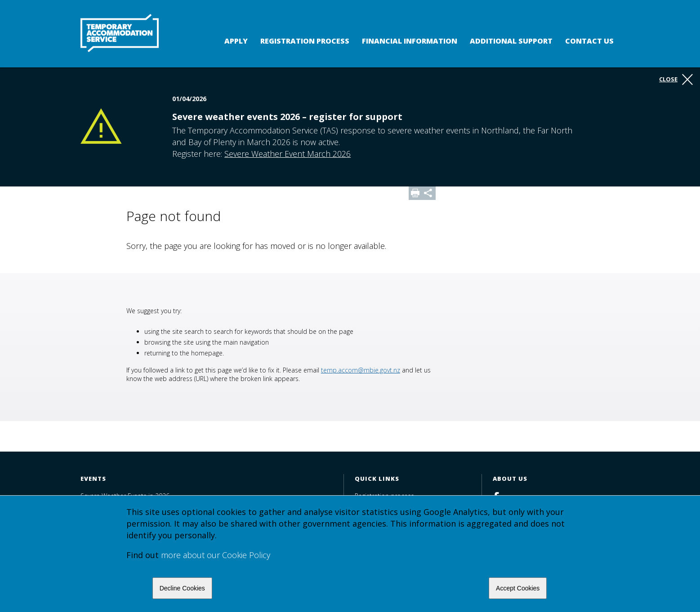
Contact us (589, 41)
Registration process (305, 41)
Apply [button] (236, 41)
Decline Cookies (182, 588)
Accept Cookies (518, 588)
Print (415, 193)
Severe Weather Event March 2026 (288, 154)
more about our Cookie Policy (216, 555)
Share (429, 193)
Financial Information (410, 41)
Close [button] (676, 80)
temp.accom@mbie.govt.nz (361, 370)
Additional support (511, 41)
